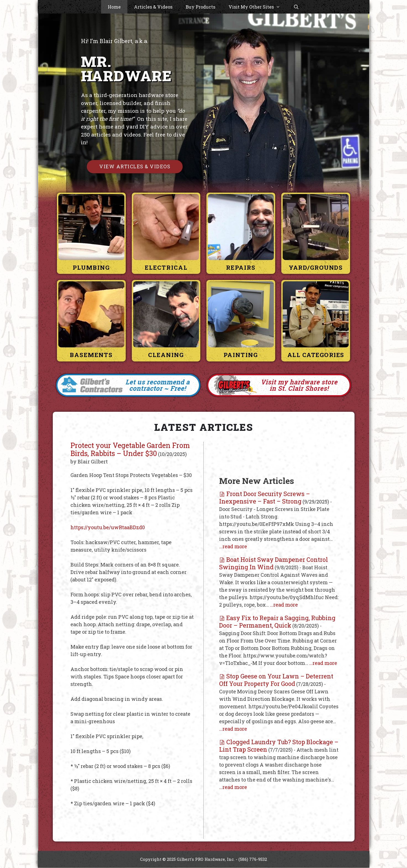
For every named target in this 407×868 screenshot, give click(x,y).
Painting (241, 355)
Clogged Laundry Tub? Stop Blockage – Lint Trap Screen (279, 746)
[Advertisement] (279, 456)
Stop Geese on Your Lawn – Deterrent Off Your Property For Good (276, 680)
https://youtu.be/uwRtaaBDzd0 (108, 527)
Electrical (166, 268)
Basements (91, 355)
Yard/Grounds (316, 268)
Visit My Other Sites (258, 7)
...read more (233, 546)
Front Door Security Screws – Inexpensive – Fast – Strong (265, 497)
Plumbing (91, 268)
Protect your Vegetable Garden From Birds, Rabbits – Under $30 (130, 449)
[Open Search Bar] (296, 7)
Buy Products (200, 7)
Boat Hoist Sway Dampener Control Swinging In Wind (274, 563)
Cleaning (166, 355)
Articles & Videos (153, 7)
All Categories (316, 355)
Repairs (241, 268)
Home (114, 7)
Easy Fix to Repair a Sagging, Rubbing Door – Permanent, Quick (277, 622)
